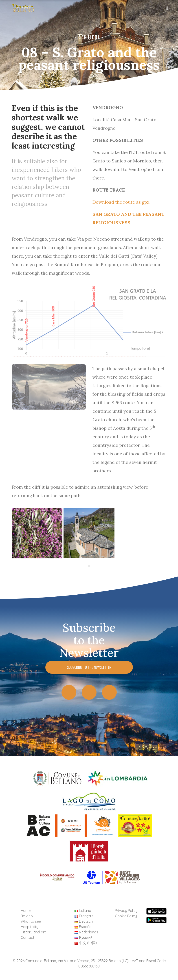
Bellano (27, 916)
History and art (33, 932)
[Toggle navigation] (167, 9)
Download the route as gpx (121, 202)
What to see (31, 921)
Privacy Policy (126, 911)
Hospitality (30, 927)
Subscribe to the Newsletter (89, 667)
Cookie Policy (126, 916)
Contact (27, 937)
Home (26, 911)
